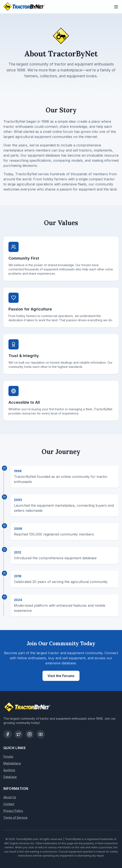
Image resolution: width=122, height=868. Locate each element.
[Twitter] (19, 734)
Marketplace (12, 763)
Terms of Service (15, 817)
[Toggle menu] (116, 7)
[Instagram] (30, 734)
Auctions (9, 770)
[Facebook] (8, 734)
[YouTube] (41, 734)
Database (10, 777)
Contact (9, 804)
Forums (8, 756)
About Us (10, 797)
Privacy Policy (13, 811)
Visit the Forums (61, 676)
